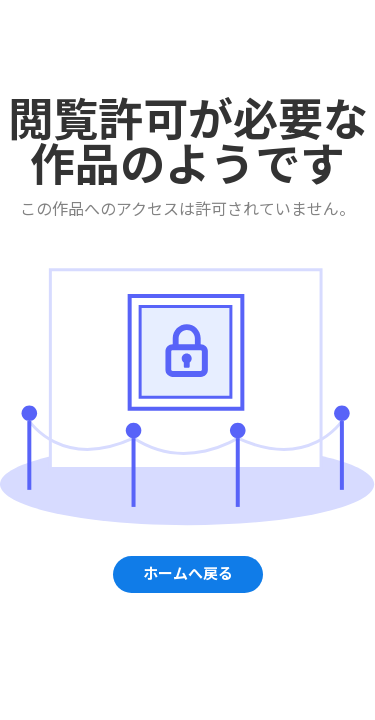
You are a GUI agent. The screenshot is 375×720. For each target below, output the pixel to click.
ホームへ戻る (188, 574)
